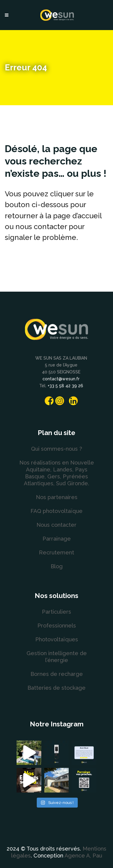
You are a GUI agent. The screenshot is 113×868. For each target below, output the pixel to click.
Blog (57, 566)
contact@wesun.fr (61, 379)
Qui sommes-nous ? (56, 449)
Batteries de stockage (56, 688)
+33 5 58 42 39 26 (65, 386)
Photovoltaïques (57, 639)
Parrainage (57, 539)
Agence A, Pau (83, 856)
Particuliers (56, 612)
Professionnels (57, 626)
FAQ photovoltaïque (56, 511)
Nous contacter (56, 525)
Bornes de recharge (57, 674)
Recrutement (56, 552)
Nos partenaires (57, 497)
